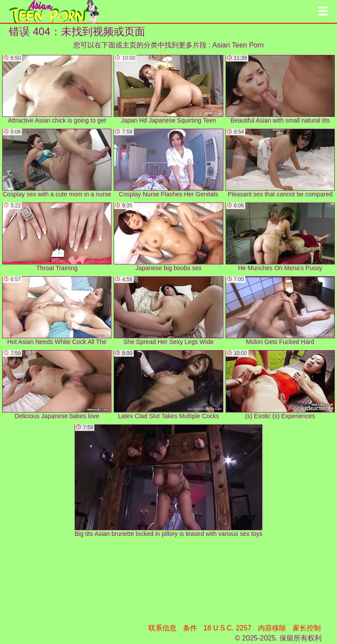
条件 (190, 628)
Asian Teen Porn (238, 45)
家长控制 (307, 628)
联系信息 (162, 628)
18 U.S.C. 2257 (228, 628)
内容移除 (272, 628)
